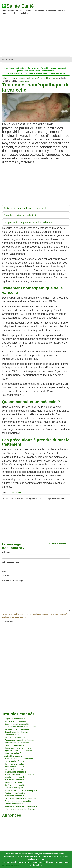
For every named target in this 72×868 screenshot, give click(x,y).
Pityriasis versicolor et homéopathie (19, 775)
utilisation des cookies (40, 862)
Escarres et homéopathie (15, 761)
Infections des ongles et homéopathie (20, 809)
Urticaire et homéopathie (15, 777)
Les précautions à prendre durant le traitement (28, 222)
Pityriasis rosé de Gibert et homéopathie (21, 790)
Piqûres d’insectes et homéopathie (19, 759)
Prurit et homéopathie (13, 782)
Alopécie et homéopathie (15, 719)
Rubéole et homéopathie (15, 785)
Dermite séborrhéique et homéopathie (20, 798)
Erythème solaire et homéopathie (18, 751)
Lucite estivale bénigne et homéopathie (21, 727)
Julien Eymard (25, 81)
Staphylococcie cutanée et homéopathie (21, 806)
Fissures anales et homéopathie (18, 801)
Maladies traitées (34, 78)
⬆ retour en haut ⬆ (59, 543)
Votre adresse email (11, 562)
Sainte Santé (20, 6)
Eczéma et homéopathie (14, 788)
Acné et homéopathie (13, 735)
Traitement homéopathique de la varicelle (25, 208)
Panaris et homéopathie (14, 796)
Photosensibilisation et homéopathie (19, 740)
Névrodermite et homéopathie (17, 724)
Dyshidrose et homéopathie (16, 753)
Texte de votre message (12, 581)
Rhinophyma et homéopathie (16, 732)
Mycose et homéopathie (14, 769)
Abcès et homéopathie (14, 804)
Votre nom (6, 552)
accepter (40, 859)
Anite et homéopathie (13, 756)
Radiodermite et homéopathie (17, 729)
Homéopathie (8, 59)
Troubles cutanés (49, 78)
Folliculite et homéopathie (15, 737)
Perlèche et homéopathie (15, 767)
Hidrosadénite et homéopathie (17, 743)
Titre (4, 572)
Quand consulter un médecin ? (20, 215)
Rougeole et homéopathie (15, 721)
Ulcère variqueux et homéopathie (18, 748)
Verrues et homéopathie (14, 780)
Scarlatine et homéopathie (15, 772)
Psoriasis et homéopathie (15, 793)
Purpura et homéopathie (14, 745)
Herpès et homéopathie (14, 764)
